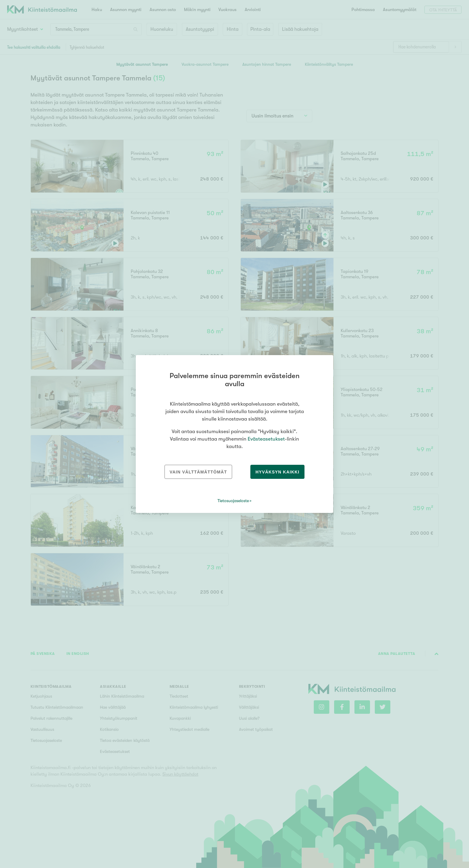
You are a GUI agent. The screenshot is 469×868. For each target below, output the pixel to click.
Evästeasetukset (266, 439)
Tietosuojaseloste (233, 501)
